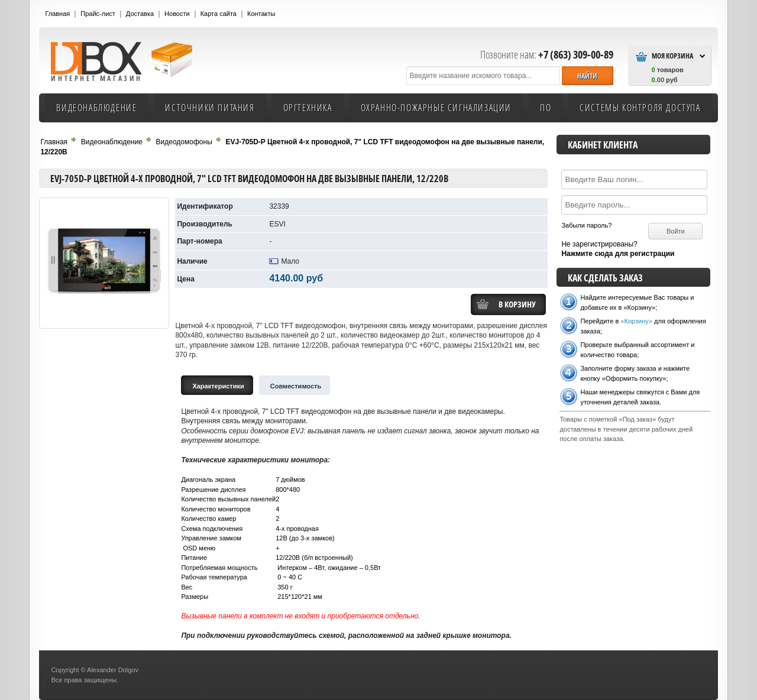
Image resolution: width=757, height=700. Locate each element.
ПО (546, 108)
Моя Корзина (672, 56)
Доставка (140, 14)
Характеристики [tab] (218, 386)
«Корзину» (636, 321)
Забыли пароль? (586, 225)
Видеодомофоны (184, 142)
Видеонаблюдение (96, 108)
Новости (177, 14)
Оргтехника (308, 108)
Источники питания (210, 108)
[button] (587, 75)
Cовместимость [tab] (296, 386)
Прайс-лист (98, 14)
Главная (57, 14)
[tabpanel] (361, 518)
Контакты (261, 14)
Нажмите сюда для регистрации (618, 254)
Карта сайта (219, 14)
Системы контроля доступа (640, 108)
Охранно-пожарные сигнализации (436, 108)
